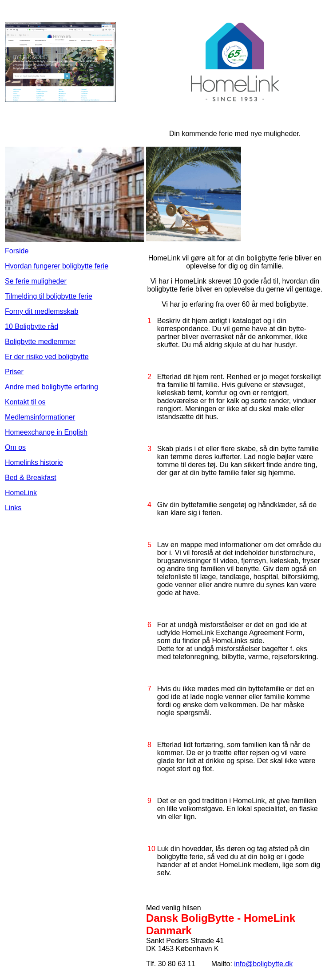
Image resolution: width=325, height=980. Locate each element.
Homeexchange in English (46, 432)
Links (13, 508)
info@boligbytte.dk (263, 964)
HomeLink (21, 493)
